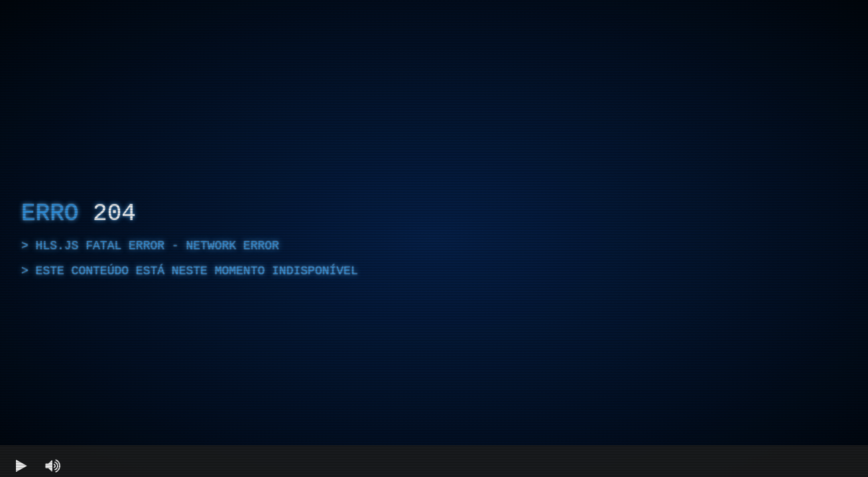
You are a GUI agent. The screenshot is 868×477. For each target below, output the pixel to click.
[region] (434, 238)
